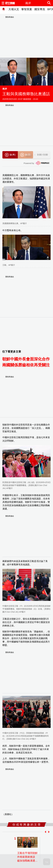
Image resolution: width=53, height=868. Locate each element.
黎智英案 (27, 9)
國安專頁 (40, 9)
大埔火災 (14, 9)
